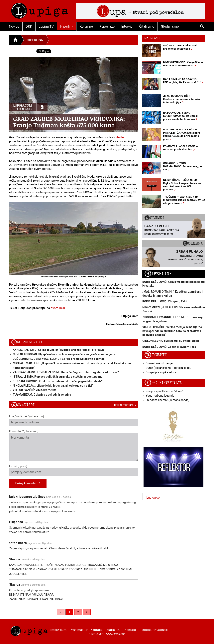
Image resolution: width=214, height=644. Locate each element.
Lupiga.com (154, 497)
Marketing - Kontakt (121, 630)
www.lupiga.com (116, 634)
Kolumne (86, 26)
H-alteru (121, 137)
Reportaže (107, 26)
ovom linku (58, 308)
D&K (29, 26)
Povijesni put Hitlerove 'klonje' (164, 391)
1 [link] (69, 612)
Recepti (156, 355)
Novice (14, 26)
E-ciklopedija (163, 383)
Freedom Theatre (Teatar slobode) (168, 400)
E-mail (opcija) (74, 470)
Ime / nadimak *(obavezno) (74, 420)
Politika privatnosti (154, 630)
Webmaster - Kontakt (87, 630)
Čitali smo (147, 26)
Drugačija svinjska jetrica (161, 372)
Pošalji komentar (28, 483)
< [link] (61, 612)
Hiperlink (67, 26)
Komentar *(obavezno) (74, 445)
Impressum (58, 630)
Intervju (127, 26)
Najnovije (153, 38)
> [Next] (87, 612)
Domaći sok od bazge (159, 363)
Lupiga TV (46, 26)
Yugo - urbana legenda (160, 396)
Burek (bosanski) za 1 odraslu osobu (168, 368)
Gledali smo (170, 26)
